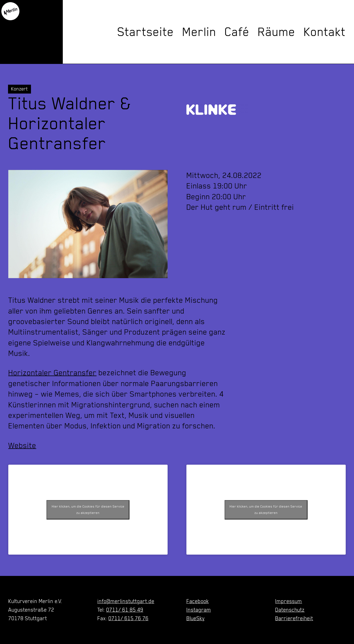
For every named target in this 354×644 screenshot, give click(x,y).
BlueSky (196, 618)
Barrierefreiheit (294, 618)
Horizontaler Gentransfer (52, 373)
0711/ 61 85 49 (125, 610)
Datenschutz (290, 610)
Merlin (199, 32)
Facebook (198, 601)
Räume (277, 32)
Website (22, 445)
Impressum (289, 601)
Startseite (146, 32)
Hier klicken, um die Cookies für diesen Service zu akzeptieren (88, 510)
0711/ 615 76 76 (128, 618)
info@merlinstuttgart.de (126, 601)
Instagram (199, 610)
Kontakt (325, 32)
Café (237, 32)
